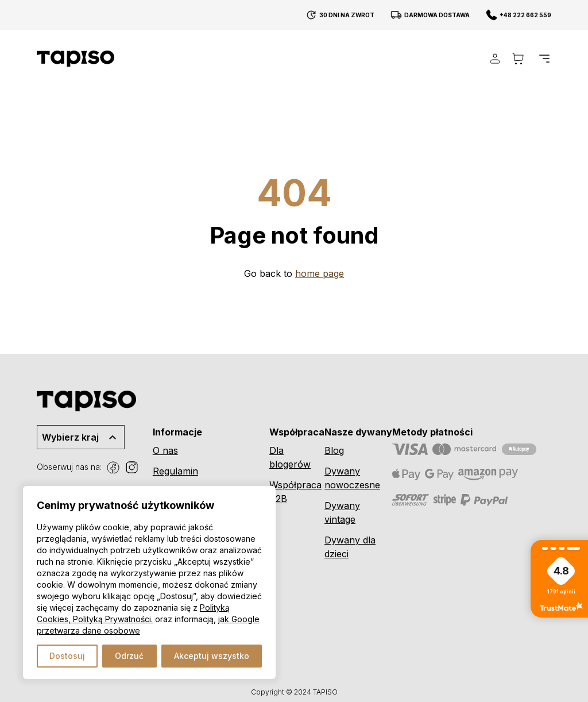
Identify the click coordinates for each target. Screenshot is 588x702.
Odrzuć (129, 656)
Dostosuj (67, 656)
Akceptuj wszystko (212, 656)
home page (320, 273)
